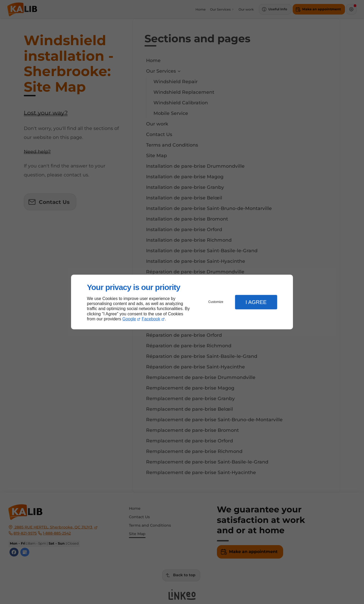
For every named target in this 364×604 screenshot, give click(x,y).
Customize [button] (216, 302)
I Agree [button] (256, 302)
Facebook (151, 319)
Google (129, 319)
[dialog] (182, 302)
